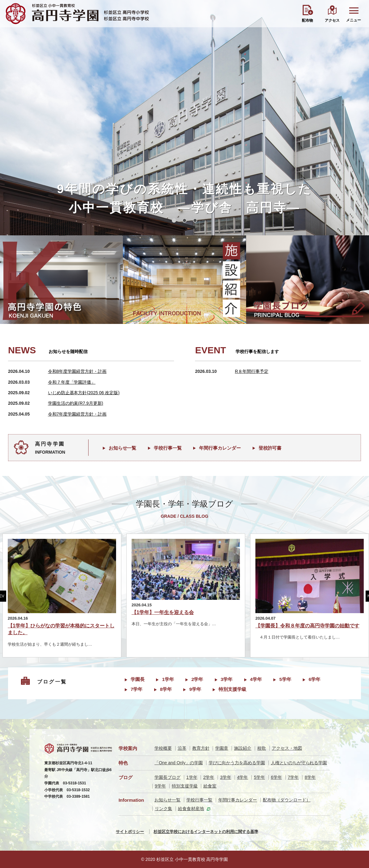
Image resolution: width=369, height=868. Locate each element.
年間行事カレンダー (220, 448)
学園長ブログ (167, 777)
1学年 (168, 679)
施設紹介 (243, 748)
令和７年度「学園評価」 (72, 382)
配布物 (307, 20)
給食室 (210, 786)
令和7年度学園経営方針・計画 (77, 414)
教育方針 (201, 748)
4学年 (256, 679)
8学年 (166, 689)
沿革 (182, 748)
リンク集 (163, 809)
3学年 (227, 679)
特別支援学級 (232, 689)
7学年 (137, 689)
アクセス (332, 20)
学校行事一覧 (168, 448)
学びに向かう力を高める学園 (237, 763)
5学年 (285, 679)
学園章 (222, 748)
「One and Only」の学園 (179, 763)
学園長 (138, 679)
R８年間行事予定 (252, 371)
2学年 (197, 679)
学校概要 (163, 748)
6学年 (315, 679)
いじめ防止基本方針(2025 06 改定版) (84, 393)
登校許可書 (270, 448)
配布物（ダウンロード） (287, 800)
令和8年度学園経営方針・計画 (77, 371)
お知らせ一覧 (123, 448)
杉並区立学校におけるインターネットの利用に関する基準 (206, 832)
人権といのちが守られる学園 (299, 763)
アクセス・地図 (287, 748)
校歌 (262, 748)
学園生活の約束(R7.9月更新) (76, 403)
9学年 (195, 689)
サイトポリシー (130, 832)
